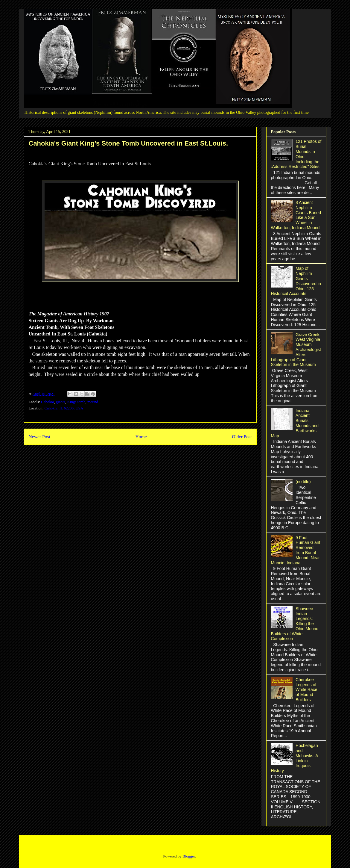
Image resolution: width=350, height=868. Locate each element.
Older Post (242, 437)
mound (93, 402)
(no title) (303, 482)
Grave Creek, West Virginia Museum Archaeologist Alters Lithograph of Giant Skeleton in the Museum (296, 350)
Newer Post (39, 437)
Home (141, 437)
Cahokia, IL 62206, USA (64, 408)
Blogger (189, 856)
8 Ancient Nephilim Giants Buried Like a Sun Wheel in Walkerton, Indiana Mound (296, 215)
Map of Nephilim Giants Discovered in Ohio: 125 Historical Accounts (296, 281)
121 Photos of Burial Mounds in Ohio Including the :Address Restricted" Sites (296, 154)
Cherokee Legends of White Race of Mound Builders (306, 690)
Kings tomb (76, 402)
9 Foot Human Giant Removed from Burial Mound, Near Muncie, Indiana (296, 550)
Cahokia (47, 402)
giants (61, 402)
